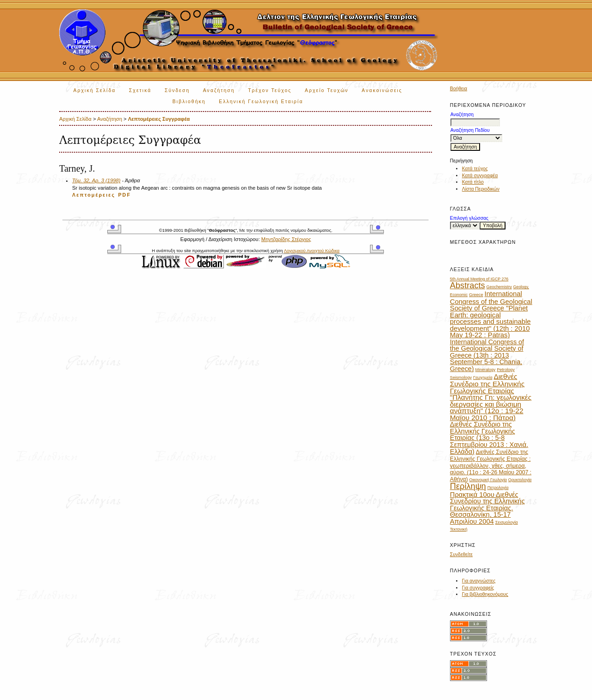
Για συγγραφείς (478, 588)
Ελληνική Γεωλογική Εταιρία (261, 102)
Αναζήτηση (219, 90)
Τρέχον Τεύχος (270, 90)
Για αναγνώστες (479, 581)
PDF (124, 195)
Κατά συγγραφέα (480, 176)
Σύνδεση (177, 90)
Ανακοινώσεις (382, 90)
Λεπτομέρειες (94, 195)
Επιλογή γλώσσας (469, 218)
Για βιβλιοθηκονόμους (485, 594)
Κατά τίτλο (473, 182)
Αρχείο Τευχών (327, 90)
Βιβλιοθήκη (189, 102)
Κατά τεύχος (475, 169)
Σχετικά (140, 90)
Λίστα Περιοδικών (481, 189)
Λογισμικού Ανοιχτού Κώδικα (312, 251)
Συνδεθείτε (461, 554)
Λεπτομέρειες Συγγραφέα (159, 119)
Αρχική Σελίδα (95, 90)
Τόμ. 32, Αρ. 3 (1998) (96, 180)
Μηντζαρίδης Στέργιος (286, 239)
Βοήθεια (459, 89)
